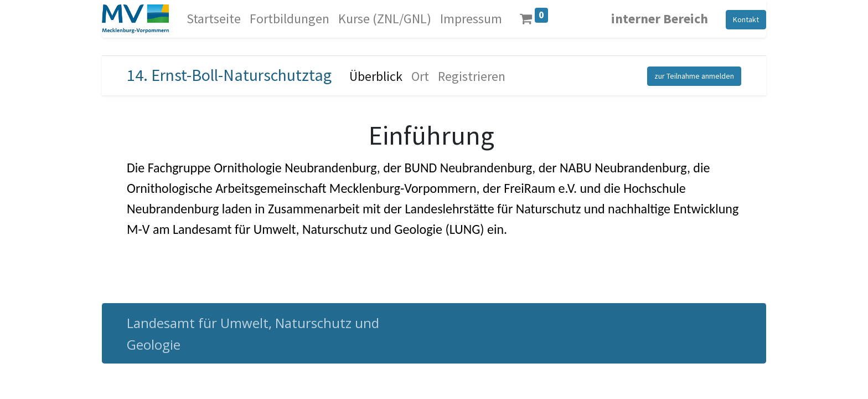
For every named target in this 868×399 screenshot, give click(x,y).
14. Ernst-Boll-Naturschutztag (229, 75)
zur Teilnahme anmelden (694, 76)
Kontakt (746, 19)
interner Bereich (660, 19)
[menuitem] (214, 19)
